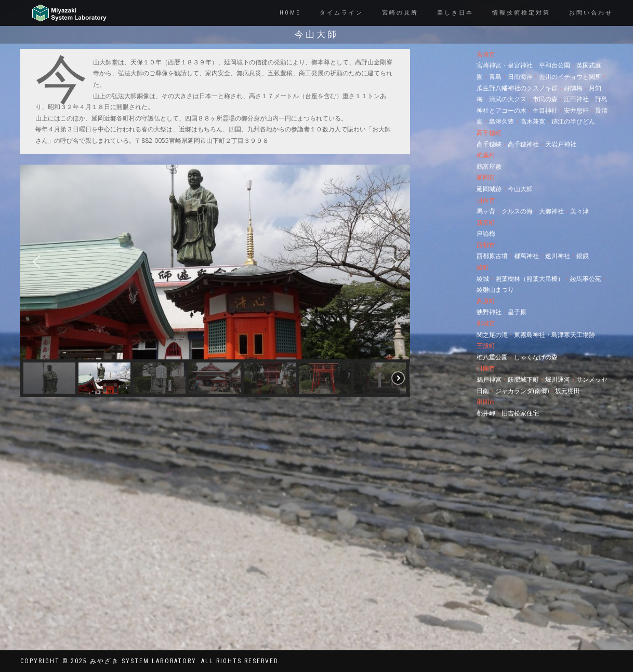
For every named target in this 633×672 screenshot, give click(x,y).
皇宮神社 (520, 65)
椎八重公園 (492, 357)
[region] (215, 281)
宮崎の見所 (400, 13)
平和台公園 (555, 65)
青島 (495, 77)
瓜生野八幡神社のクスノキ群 (517, 88)
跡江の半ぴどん (573, 121)
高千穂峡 (489, 144)
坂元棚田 (568, 391)
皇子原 (517, 312)
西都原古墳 (492, 256)
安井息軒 (576, 110)
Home (290, 13)
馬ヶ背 (486, 211)
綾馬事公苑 (586, 279)
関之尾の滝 (492, 335)
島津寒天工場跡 (573, 335)
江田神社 (576, 99)
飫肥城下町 (523, 379)
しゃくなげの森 (536, 357)
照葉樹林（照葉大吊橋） (530, 279)
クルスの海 (517, 211)
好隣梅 (573, 88)
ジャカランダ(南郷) (522, 391)
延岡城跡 (489, 189)
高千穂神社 (523, 144)
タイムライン (341, 13)
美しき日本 (455, 13)
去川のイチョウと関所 (570, 77)
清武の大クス (508, 99)
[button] (36, 262)
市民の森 (545, 99)
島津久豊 (502, 121)
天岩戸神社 (561, 144)
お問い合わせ (591, 13)
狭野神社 (489, 312)
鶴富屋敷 (489, 166)
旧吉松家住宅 (520, 413)
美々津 (579, 211)
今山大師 (520, 189)
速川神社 (558, 256)
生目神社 (545, 110)
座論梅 (486, 233)
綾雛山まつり (495, 290)
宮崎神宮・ (492, 65)
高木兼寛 (533, 121)
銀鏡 (583, 256)
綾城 (483, 279)
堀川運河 (558, 379)
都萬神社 (526, 256)
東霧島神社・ (533, 335)
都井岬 (486, 413)
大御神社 (551, 211)
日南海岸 (520, 77)
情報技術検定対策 (521, 13)
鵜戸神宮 (489, 379)
